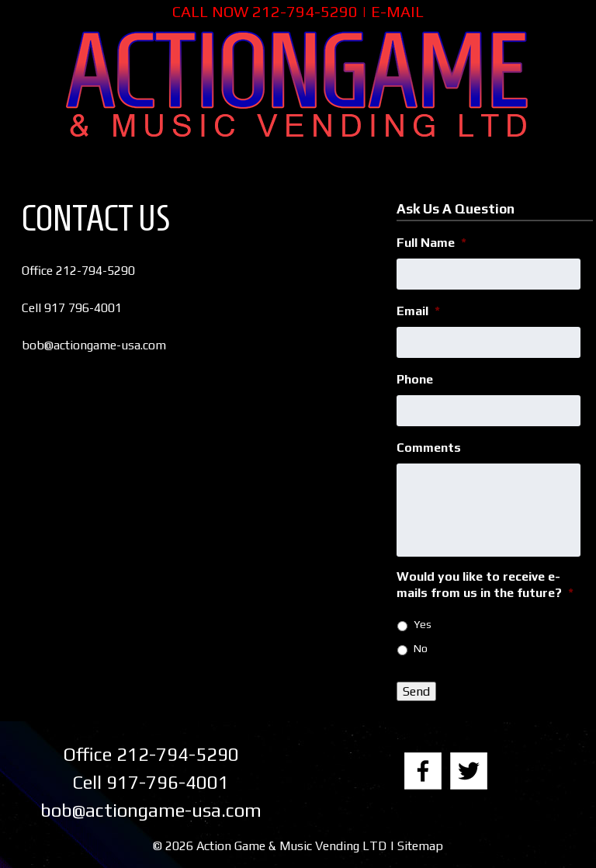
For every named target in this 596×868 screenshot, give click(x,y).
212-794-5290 (305, 11)
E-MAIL (397, 11)
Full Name (431, 243)
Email (418, 311)
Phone (415, 379)
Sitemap (420, 846)
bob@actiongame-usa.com (94, 345)
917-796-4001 (168, 782)
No (421, 648)
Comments (429, 448)
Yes (423, 624)
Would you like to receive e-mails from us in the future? (485, 585)
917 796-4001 (83, 308)
